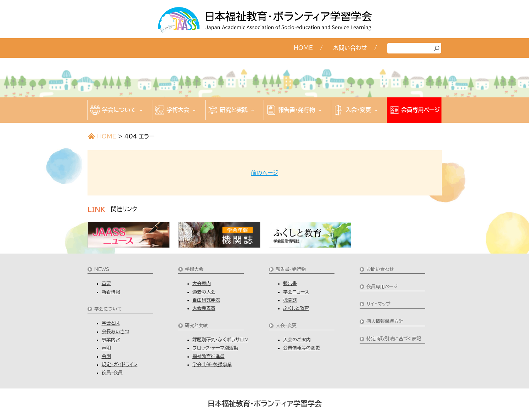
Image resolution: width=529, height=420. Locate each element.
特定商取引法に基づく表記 (394, 339)
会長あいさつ (116, 332)
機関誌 (290, 300)
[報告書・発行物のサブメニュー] (320, 110)
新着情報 (111, 292)
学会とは (111, 323)
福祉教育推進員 (209, 356)
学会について (108, 309)
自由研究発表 (206, 300)
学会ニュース (296, 292)
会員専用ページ (382, 287)
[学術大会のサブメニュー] (194, 110)
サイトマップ (378, 304)
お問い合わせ (380, 269)
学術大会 (194, 269)
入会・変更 (286, 326)
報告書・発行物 (291, 269)
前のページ (264, 173)
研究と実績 (196, 326)
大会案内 (202, 283)
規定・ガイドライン (120, 365)
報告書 (290, 283)
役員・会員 (112, 373)
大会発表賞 (204, 308)
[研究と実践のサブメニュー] (253, 110)
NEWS (102, 269)
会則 (106, 356)
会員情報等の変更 (302, 348)
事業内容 (111, 340)
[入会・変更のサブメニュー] (376, 110)
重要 (106, 283)
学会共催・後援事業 (212, 365)
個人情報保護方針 (385, 321)
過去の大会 (204, 292)
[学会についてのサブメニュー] (141, 110)
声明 (106, 348)
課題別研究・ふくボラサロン (220, 340)
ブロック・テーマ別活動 (215, 348)
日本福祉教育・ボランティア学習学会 (265, 403)
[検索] (437, 48)
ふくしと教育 (296, 308)
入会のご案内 (297, 340)
